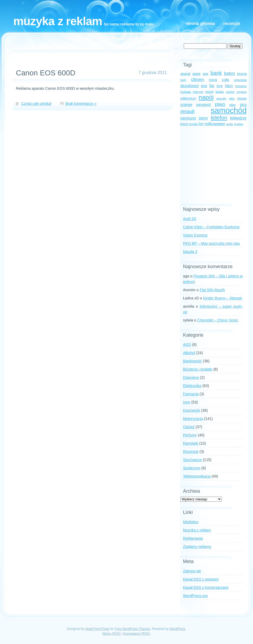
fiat (212, 86)
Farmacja (191, 394)
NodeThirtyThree (97, 629)
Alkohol (189, 353)
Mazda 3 (190, 252)
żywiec (239, 124)
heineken (241, 86)
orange (186, 105)
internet (198, 92)
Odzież (189, 427)
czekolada (240, 80)
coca (213, 80)
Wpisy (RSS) (112, 634)
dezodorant (189, 86)
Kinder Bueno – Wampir (223, 298)
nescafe (221, 98)
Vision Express (195, 235)
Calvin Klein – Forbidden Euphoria (211, 227)
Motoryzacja (193, 419)
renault (187, 111)
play (233, 105)
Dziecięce (191, 377)
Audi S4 (189, 219)
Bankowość (193, 361)
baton (230, 73)
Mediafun (191, 522)
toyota (193, 124)
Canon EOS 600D (46, 73)
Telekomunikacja (197, 476)
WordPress (178, 629)
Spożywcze (192, 460)
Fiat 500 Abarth (212, 290)
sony (203, 118)
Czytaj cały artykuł (36, 104)
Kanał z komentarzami (206, 587)
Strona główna (200, 23)
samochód (229, 110)
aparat (185, 74)
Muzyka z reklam (58, 21)
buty (183, 80)
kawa (220, 92)
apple (197, 74)
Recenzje (232, 23)
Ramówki (191, 443)
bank (216, 73)
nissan (242, 98)
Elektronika (192, 386)
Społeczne (192, 468)
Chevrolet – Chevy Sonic (218, 320)
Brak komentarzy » (81, 104)
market (230, 92)
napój (206, 97)
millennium (188, 98)
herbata (186, 92)
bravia (242, 74)
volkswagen (215, 124)
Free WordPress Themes (133, 629)
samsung (188, 118)
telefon (219, 117)
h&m (229, 86)
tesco (184, 124)
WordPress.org (195, 596)
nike (232, 98)
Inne (187, 402)
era (204, 86)
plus (243, 105)
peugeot (204, 105)
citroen (197, 79)
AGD (187, 345)
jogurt (209, 92)
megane (242, 92)
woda (230, 124)
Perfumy (190, 435)
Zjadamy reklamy (197, 547)
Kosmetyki (192, 410)
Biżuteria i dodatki (198, 369)
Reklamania (193, 538)
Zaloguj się (192, 571)
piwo (220, 104)
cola (225, 80)
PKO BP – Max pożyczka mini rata (211, 243)
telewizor (238, 118)
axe (205, 74)
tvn (201, 124)
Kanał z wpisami (201, 579)
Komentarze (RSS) (136, 634)
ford (220, 86)
